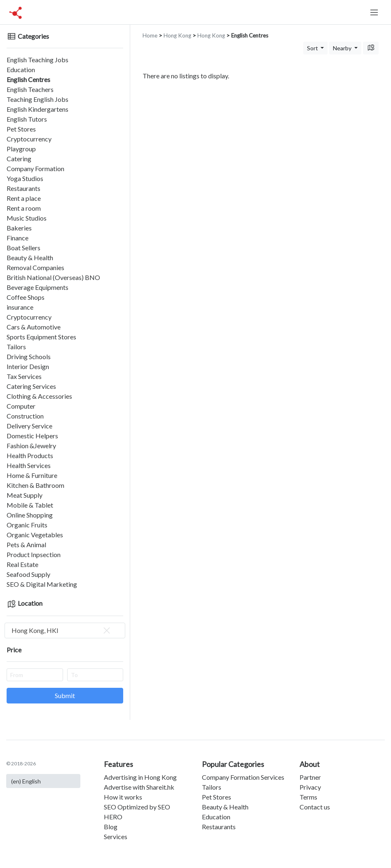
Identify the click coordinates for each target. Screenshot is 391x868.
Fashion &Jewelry (31, 446)
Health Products (30, 455)
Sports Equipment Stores (41, 337)
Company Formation (35, 168)
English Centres (28, 79)
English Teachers (30, 89)
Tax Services (24, 376)
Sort (313, 48)
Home (150, 35)
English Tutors (27, 119)
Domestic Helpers (32, 436)
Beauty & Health (30, 258)
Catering (19, 159)
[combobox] (65, 630)
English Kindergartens (37, 109)
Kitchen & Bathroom (35, 485)
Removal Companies (35, 267)
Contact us (315, 807)
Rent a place (24, 198)
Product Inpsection (34, 554)
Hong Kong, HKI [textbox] (62, 630)
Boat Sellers (23, 248)
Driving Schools (29, 356)
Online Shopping (30, 515)
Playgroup (21, 149)
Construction (25, 416)
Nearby (343, 48)
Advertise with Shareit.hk (139, 787)
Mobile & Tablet (30, 505)
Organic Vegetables (35, 535)
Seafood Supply (28, 574)
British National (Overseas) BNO (53, 277)
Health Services (29, 465)
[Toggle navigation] (374, 12)
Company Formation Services (243, 777)
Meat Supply (25, 495)
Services (116, 836)
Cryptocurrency (29, 139)
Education (21, 69)
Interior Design (28, 366)
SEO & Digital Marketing (42, 584)
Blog (111, 827)
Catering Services (31, 386)
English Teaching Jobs (37, 60)
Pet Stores (21, 129)
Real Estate (22, 564)
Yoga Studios (25, 178)
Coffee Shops (26, 297)
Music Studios (27, 218)
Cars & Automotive (34, 327)
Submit (65, 695)
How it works (123, 797)
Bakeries (19, 228)
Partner (310, 777)
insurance (20, 307)
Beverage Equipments (37, 287)
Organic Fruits (27, 525)
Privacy (310, 787)
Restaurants (23, 188)
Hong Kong (177, 35)
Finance (18, 238)
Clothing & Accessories (39, 396)
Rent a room (24, 208)
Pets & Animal (26, 545)
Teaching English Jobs (37, 99)
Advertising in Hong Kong (140, 777)
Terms (308, 797)
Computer (21, 406)
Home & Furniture (32, 475)
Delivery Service (29, 426)
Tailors (16, 347)
